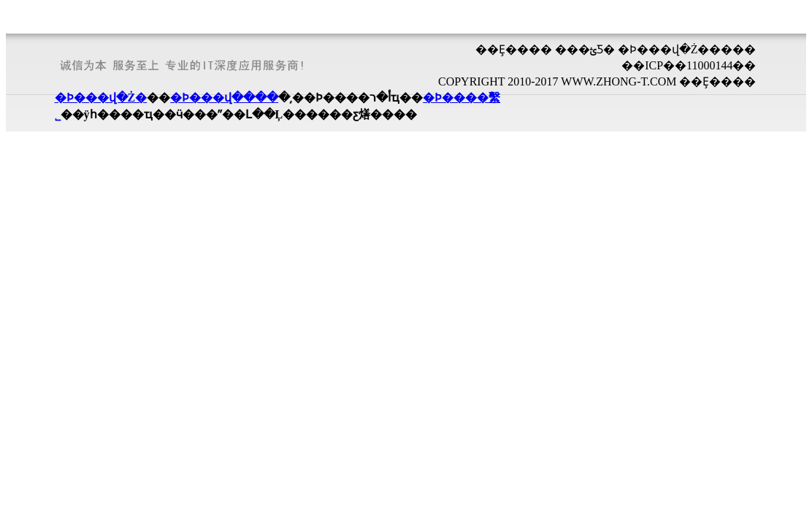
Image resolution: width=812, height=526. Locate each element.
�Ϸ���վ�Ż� (101, 98)
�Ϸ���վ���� (224, 98)
